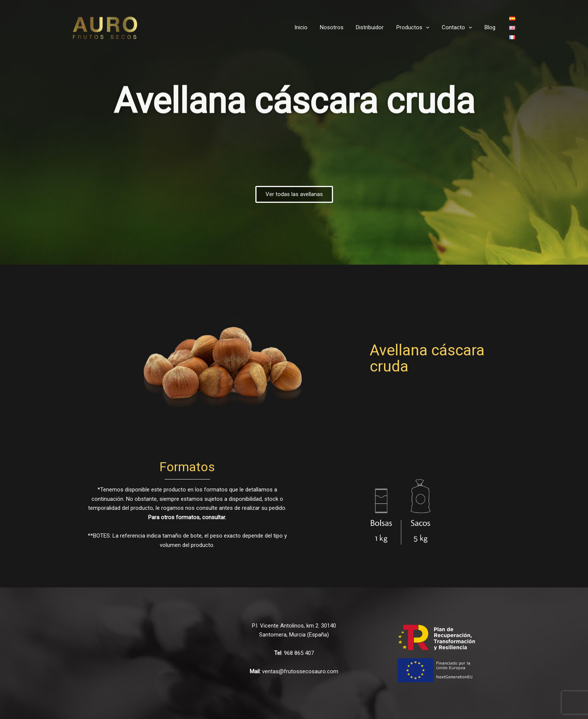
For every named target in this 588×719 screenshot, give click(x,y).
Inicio (308, 27)
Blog (491, 27)
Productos (416, 28)
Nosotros (337, 27)
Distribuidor (374, 27)
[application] (429, 28)
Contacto (459, 28)
